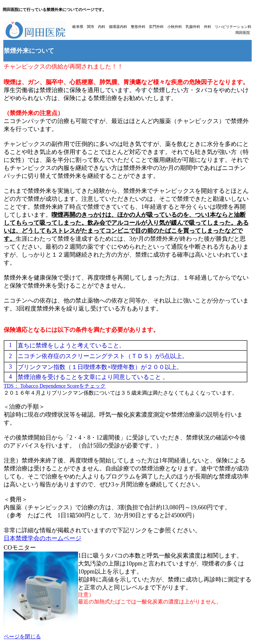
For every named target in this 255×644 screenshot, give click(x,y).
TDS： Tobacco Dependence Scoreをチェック (55, 386)
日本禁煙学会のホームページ (42, 538)
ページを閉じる (22, 637)
